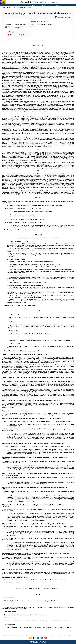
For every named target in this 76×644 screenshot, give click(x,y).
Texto (5, 42)
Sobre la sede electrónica (13, 635)
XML (24, 35)
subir (71, 631)
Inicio (10, 7)
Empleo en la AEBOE (69, 635)
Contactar (5, 635)
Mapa (21, 635)
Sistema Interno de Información (51, 635)
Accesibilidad (32, 635)
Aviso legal (26, 635)
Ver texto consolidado (65, 17)
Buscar (14, 7)
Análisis (10, 42)
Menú (58, 5)
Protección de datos (40, 635)
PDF (11, 35)
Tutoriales (61, 635)
